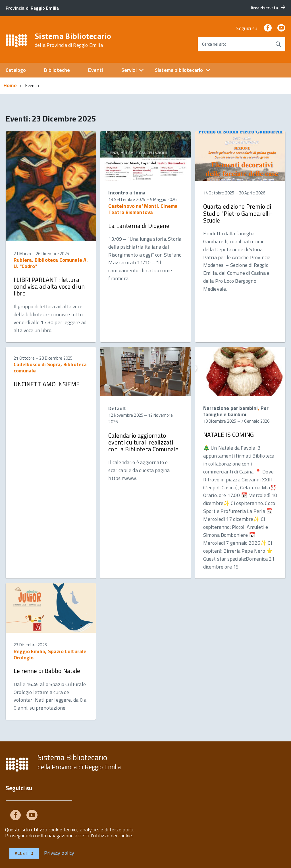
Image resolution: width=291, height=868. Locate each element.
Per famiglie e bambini (236, 411)
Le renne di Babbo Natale (47, 671)
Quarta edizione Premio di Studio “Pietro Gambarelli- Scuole (238, 213)
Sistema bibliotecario (179, 70)
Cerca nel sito (214, 44)
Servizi (129, 70)
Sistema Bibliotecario (73, 40)
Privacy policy (59, 853)
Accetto (24, 853)
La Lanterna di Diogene (139, 226)
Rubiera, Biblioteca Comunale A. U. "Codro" (51, 263)
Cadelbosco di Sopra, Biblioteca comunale (50, 367)
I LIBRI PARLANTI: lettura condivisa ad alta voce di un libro (49, 286)
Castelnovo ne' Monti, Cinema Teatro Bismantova (143, 209)
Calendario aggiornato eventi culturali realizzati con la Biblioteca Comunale (143, 442)
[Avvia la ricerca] (278, 44)
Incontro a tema (127, 193)
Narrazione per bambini (231, 408)
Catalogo (16, 70)
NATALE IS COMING (228, 435)
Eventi (95, 70)
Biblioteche (57, 70)
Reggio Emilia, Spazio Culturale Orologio (50, 654)
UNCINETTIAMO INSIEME (47, 384)
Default (117, 408)
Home (10, 85)
